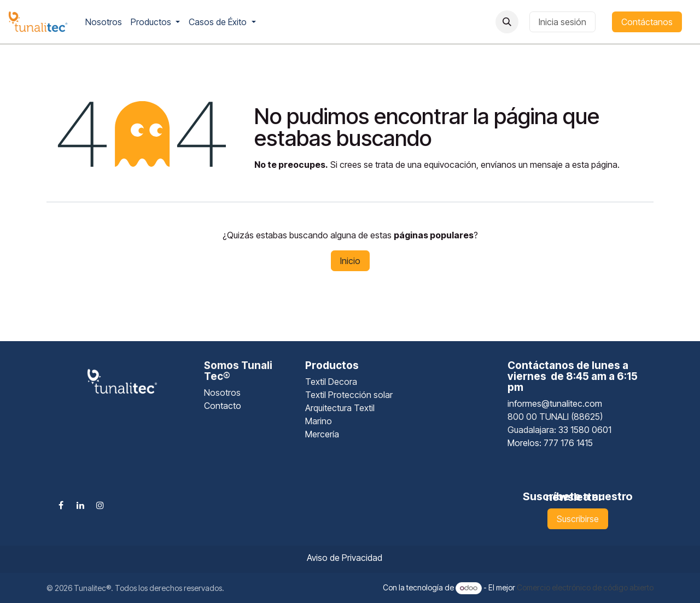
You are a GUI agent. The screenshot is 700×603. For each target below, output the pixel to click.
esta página (595, 165)
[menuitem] (104, 22)
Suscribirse (578, 519)
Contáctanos (647, 22)
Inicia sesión (562, 22)
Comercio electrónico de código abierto (585, 587)
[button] (507, 22)
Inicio (350, 261)
